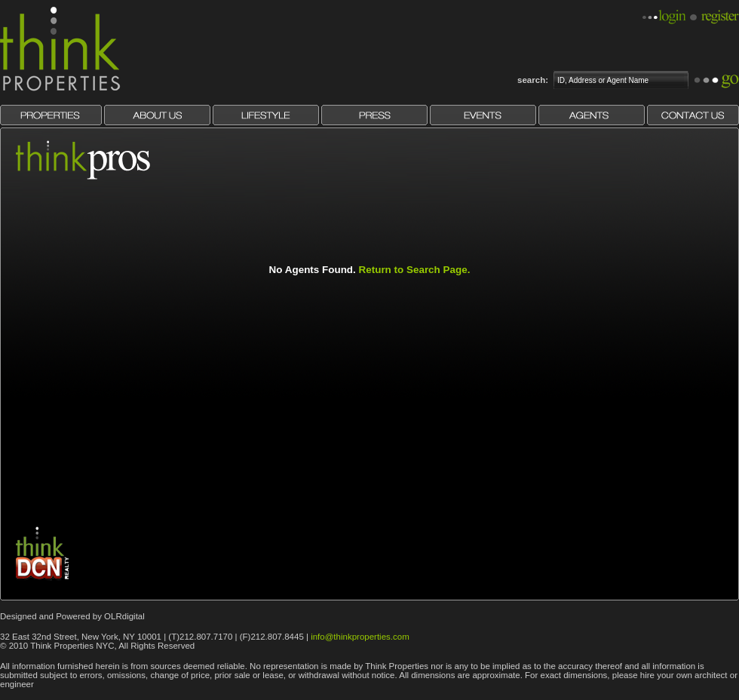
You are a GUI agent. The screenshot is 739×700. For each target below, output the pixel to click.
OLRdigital (124, 616)
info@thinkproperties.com (360, 637)
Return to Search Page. (415, 270)
